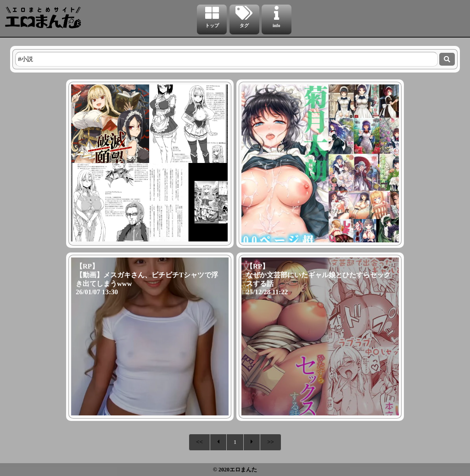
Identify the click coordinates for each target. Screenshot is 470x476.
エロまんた (243, 470)
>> (271, 442)
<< (199, 442)
